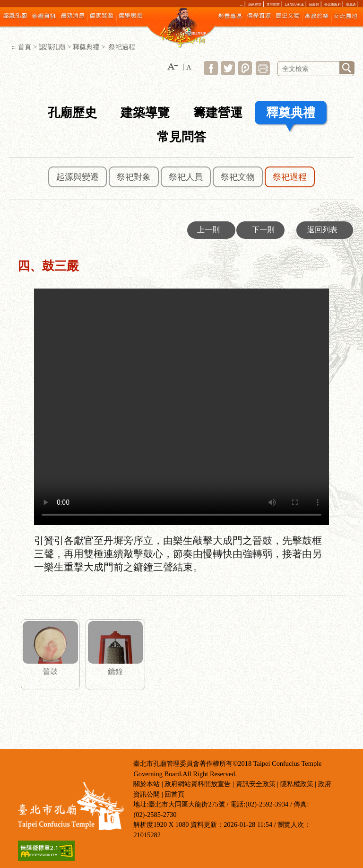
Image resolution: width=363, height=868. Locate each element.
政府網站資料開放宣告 (198, 784)
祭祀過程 (290, 177)
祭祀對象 (134, 177)
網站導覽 (255, 5)
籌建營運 (218, 113)
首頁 (25, 47)
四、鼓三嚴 (181, 407)
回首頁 (174, 794)
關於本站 (147, 784)
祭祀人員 (186, 177)
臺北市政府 (333, 5)
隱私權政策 (297, 784)
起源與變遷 (78, 177)
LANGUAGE (294, 5)
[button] (173, 67)
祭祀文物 (238, 177)
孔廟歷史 (72, 113)
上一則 (208, 230)
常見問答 (273, 5)
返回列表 (322, 230)
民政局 (314, 5)
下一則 (263, 230)
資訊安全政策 (256, 784)
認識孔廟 (52, 47)
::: (242, 5)
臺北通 (351, 5)
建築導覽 (145, 113)
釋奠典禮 (86, 47)
